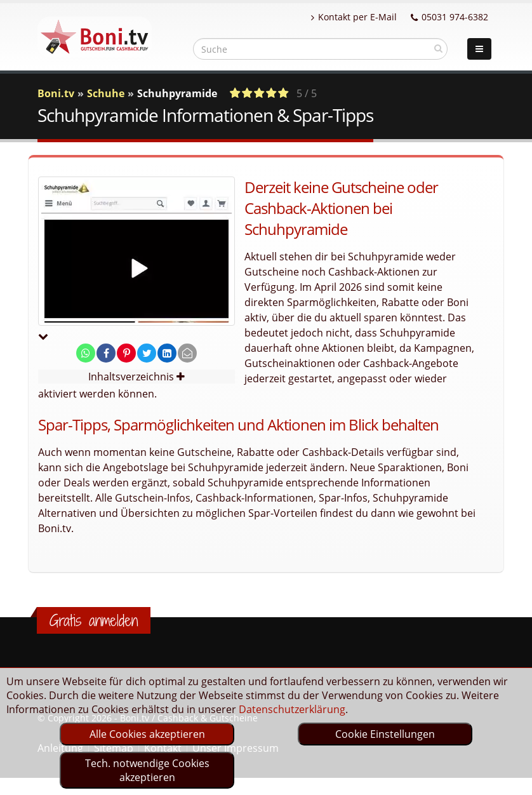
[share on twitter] (147, 353)
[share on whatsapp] (86, 353)
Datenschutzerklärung (292, 709)
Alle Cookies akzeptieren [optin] (147, 734)
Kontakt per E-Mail (354, 17)
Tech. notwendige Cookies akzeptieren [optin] (147, 770)
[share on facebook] (106, 353)
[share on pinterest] (126, 353)
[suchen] (438, 48)
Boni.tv (56, 93)
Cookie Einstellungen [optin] (385, 734)
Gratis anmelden (94, 620)
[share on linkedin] (167, 353)
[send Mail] (187, 353)
